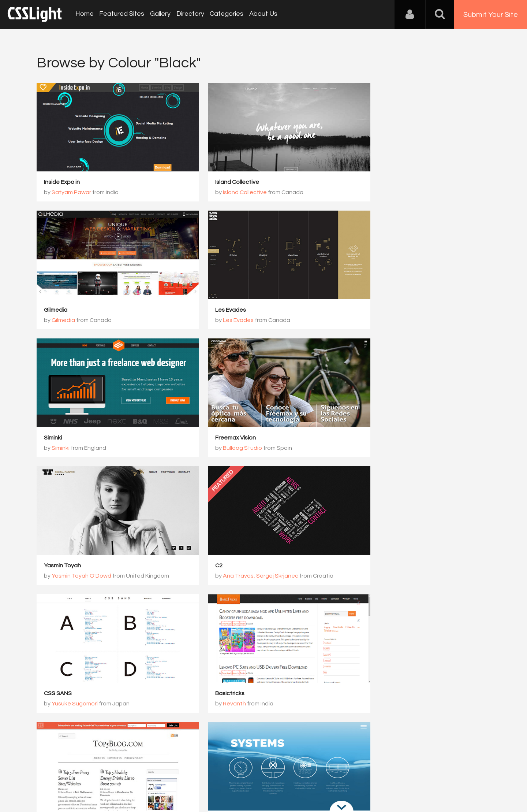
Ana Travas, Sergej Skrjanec (244, 448)
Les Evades (59, 310)
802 (323, 610)
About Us (260, 14)
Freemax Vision (373, 310)
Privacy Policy (159, 776)
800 (268, 610)
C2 (202, 438)
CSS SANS (366, 438)
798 (214, 610)
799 (241, 610)
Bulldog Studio (380, 320)
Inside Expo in (62, 182)
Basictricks (59, 566)
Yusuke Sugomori (383, 448)
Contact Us (84, 776)
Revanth (63, 576)
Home (84, 14)
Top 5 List (211, 566)
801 (296, 610)
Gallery (159, 14)
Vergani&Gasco (381, 576)
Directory (188, 14)
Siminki (207, 310)
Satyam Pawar (71, 193)
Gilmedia (364, 182)
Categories (224, 14)
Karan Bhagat (225, 576)
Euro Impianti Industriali (383, 566)
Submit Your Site (491, 15)
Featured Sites (121, 14)
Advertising (121, 776)
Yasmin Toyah (62, 438)
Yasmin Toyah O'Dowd (81, 448)
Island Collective (220, 182)
